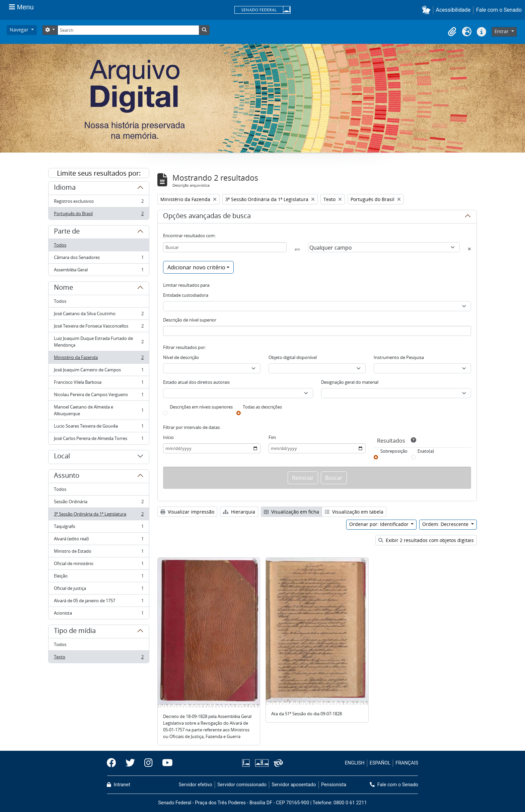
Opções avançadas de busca (207, 217)
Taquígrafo (99, 528)
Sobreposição (394, 451)
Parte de (67, 232)
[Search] (128, 30)
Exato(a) (426, 451)
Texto (99, 658)
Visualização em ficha (291, 512)
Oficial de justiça (99, 590)
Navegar (20, 30)
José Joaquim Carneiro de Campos (99, 371)
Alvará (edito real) (99, 540)
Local (62, 457)
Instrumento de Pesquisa (399, 357)
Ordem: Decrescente (446, 524)
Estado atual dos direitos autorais (196, 382)
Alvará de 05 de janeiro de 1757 (99, 602)
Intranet (119, 785)
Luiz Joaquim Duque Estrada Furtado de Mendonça (99, 342)
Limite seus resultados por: (99, 173)
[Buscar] (225, 247)
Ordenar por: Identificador (380, 524)
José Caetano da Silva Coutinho (99, 315)
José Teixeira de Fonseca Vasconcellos (99, 327)
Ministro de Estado (99, 553)
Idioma (65, 188)
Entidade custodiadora (186, 295)
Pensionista (334, 785)
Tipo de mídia (75, 632)
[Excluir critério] (469, 249)
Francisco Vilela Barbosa (99, 384)
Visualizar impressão (187, 512)
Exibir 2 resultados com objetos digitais (426, 540)
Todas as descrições (262, 407)
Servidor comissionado (242, 785)
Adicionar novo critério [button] (196, 267)
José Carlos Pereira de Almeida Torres (99, 440)
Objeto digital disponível (293, 357)
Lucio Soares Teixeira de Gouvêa (99, 427)
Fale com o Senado (499, 10)
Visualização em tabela (354, 512)
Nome (63, 288)
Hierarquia (239, 512)
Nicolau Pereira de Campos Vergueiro (99, 396)
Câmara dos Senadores (99, 259)
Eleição (99, 577)
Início (168, 437)
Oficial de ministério (99, 565)
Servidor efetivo (196, 785)
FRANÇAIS (407, 763)
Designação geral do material (350, 382)
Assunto (67, 476)
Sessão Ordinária (99, 503)
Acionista (99, 614)
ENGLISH (355, 763)
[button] (427, 10)
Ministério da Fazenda (99, 359)
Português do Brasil (99, 215)
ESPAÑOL (380, 763)
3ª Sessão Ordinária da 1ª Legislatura (99, 515)
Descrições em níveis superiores (201, 407)
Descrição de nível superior (190, 320)
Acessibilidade (453, 10)
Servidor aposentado (294, 785)
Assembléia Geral (99, 271)
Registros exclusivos (99, 203)
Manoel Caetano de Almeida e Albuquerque (99, 410)
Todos (60, 245)
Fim (272, 437)
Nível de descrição (181, 357)
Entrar (502, 31)
